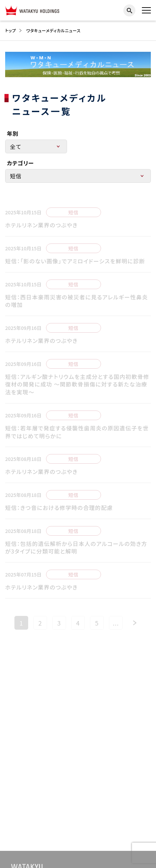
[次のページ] (135, 628)
